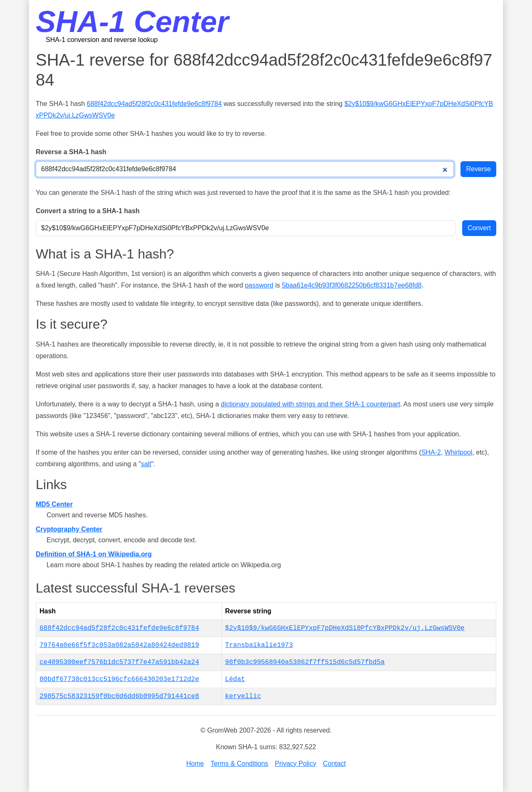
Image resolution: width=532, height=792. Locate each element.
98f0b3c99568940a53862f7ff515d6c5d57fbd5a (305, 662)
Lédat (235, 679)
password (259, 285)
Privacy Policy (296, 764)
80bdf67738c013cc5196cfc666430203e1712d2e (119, 679)
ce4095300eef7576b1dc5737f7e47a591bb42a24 (119, 662)
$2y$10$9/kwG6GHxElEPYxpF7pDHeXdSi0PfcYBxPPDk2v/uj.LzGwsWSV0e (345, 628)
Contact (334, 764)
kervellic (243, 696)
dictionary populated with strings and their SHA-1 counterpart (310, 404)
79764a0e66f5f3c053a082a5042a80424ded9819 (119, 645)
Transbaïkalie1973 (259, 645)
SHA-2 (431, 452)
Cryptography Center (69, 529)
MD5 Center (54, 504)
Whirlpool (459, 452)
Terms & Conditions (240, 764)
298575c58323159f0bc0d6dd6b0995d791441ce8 (119, 696)
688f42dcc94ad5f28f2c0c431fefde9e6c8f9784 (154, 104)
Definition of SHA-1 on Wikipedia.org (94, 554)
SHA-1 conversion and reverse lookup (102, 40)
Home (195, 764)
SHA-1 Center (132, 22)
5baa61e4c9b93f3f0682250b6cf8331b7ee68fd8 (352, 285)
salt (146, 464)
